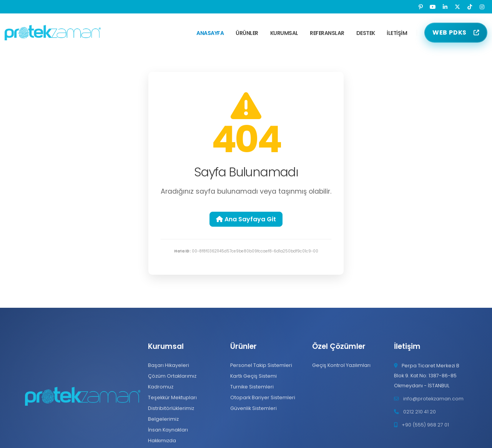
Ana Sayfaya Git (246, 219)
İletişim (397, 33)
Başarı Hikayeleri (169, 365)
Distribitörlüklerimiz (171, 408)
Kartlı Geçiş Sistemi (253, 376)
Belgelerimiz (163, 419)
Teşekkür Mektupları (172, 397)
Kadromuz (161, 387)
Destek (366, 33)
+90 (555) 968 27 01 (425, 425)
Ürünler (247, 33)
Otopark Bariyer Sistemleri (263, 397)
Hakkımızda (162, 441)
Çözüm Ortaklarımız (172, 376)
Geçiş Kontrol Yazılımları (341, 365)
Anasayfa (210, 33)
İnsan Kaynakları (168, 430)
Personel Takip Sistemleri (261, 365)
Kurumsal (284, 33)
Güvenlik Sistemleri (253, 408)
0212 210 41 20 (420, 412)
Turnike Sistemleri (252, 387)
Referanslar (327, 33)
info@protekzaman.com (433, 399)
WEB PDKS (450, 32)
